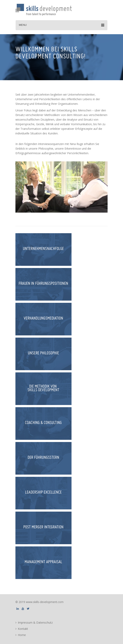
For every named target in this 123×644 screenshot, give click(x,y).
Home (22, 635)
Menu (61, 25)
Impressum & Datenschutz (35, 622)
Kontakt (23, 629)
